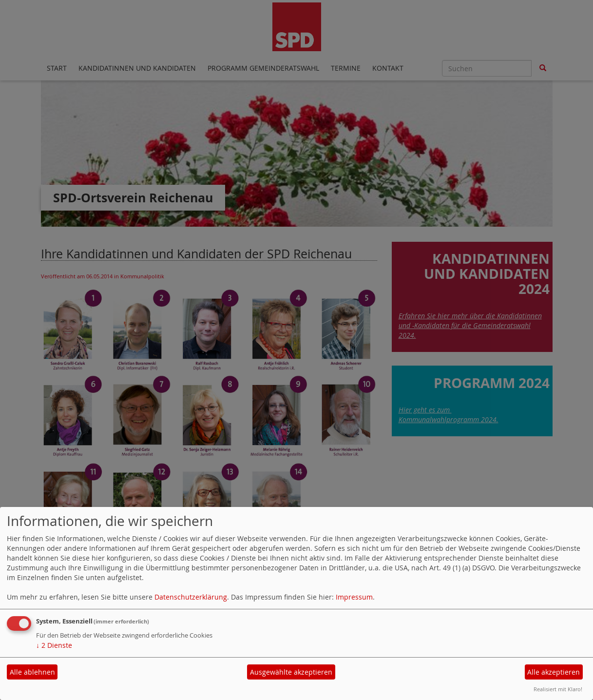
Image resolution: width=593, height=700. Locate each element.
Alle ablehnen (32, 672)
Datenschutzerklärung (191, 597)
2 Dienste (54, 645)
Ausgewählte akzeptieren (291, 672)
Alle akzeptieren (554, 672)
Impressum (354, 597)
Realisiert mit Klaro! (558, 689)
